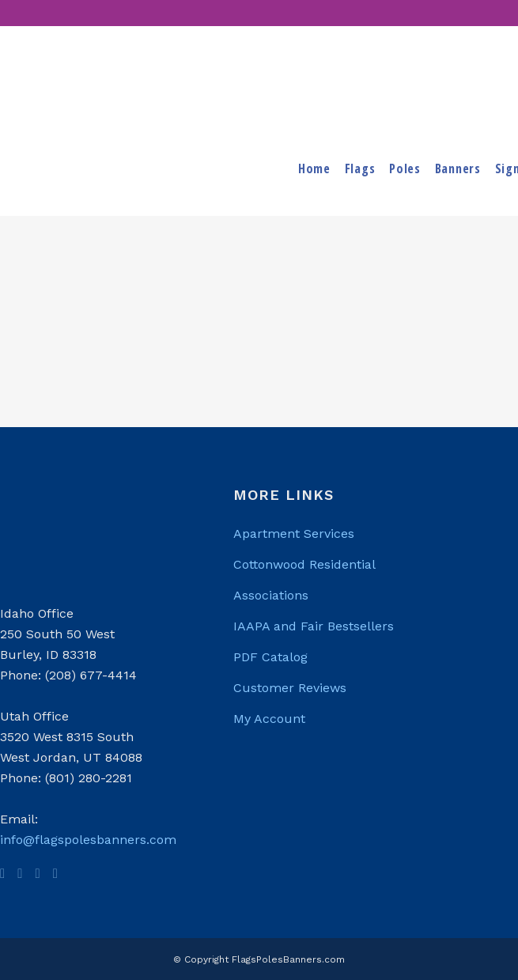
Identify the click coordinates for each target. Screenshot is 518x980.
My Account (269, 719)
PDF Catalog (270, 657)
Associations (271, 595)
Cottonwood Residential (304, 564)
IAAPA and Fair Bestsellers (314, 626)
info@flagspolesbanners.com (88, 840)
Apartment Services (294, 534)
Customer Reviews (290, 688)
